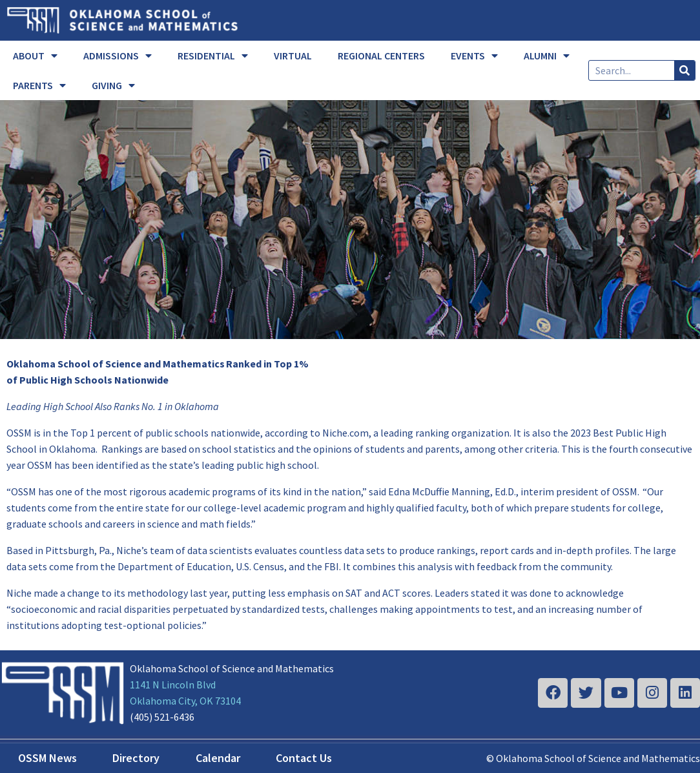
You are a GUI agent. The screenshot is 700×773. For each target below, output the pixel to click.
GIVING (113, 85)
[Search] (685, 70)
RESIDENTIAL (213, 56)
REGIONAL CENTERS (381, 56)
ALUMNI (547, 56)
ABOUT (35, 56)
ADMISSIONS (118, 56)
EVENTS (474, 56)
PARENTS (39, 85)
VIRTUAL (293, 56)
